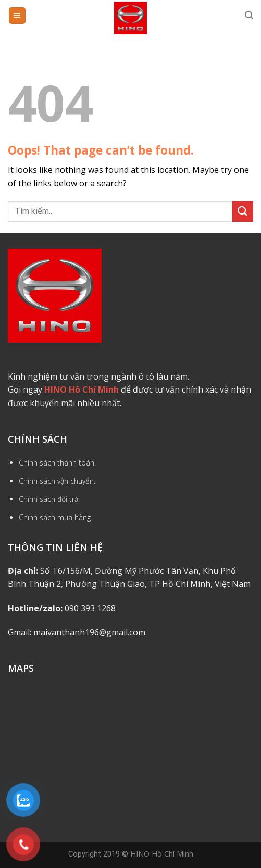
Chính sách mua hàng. (55, 517)
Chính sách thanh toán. (57, 463)
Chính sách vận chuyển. (57, 481)
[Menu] (17, 16)
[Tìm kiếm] (249, 15)
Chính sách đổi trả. (49, 499)
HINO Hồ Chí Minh (162, 854)
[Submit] (243, 211)
